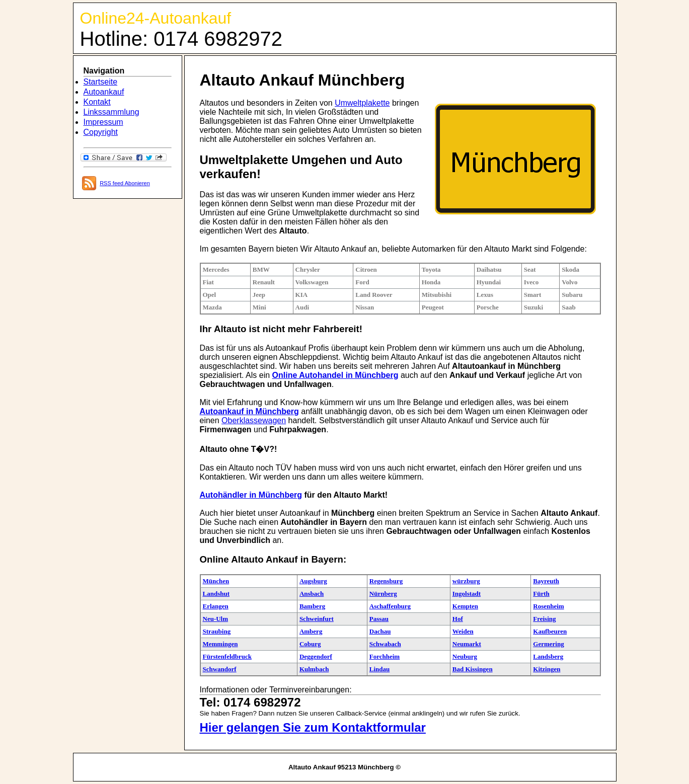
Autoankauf (104, 92)
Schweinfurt (317, 619)
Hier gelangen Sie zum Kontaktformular (313, 727)
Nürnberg (383, 594)
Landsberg (548, 656)
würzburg (466, 581)
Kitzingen (547, 669)
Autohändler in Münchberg (251, 495)
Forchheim (385, 656)
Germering (548, 644)
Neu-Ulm (216, 619)
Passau (379, 619)
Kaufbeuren (550, 631)
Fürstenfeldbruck (227, 656)
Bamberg (312, 606)
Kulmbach (314, 669)
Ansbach (312, 594)
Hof (458, 619)
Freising (544, 619)
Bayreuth (546, 581)
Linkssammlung (111, 112)
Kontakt (97, 102)
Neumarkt (467, 644)
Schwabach (385, 644)
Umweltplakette (362, 103)
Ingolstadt (467, 594)
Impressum (103, 122)
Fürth (541, 594)
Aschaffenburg (390, 606)
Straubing (217, 631)
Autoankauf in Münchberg (249, 411)
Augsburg (313, 581)
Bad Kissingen (473, 669)
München (216, 581)
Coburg (310, 644)
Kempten (465, 606)
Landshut (216, 594)
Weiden (463, 631)
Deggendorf (316, 656)
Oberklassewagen (254, 420)
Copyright (101, 132)
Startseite (101, 82)
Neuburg (465, 656)
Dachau (380, 631)
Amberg (311, 631)
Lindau (379, 669)
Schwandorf (220, 669)
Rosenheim (548, 606)
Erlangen (216, 606)
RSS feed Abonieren (125, 183)
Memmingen (220, 644)
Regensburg (386, 581)
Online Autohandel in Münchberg (335, 375)
